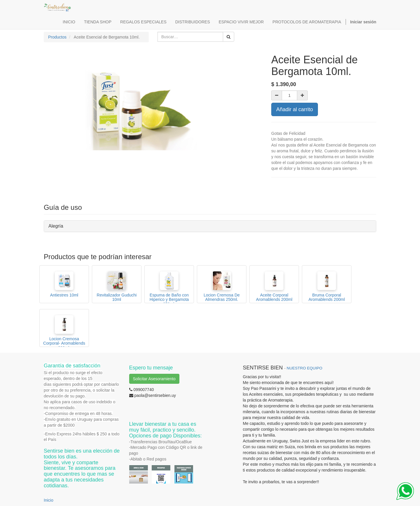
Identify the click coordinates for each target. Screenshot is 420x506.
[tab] (210, 226)
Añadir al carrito (295, 109)
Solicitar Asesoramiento (154, 379)
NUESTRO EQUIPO (304, 368)
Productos (57, 37)
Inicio (49, 500)
